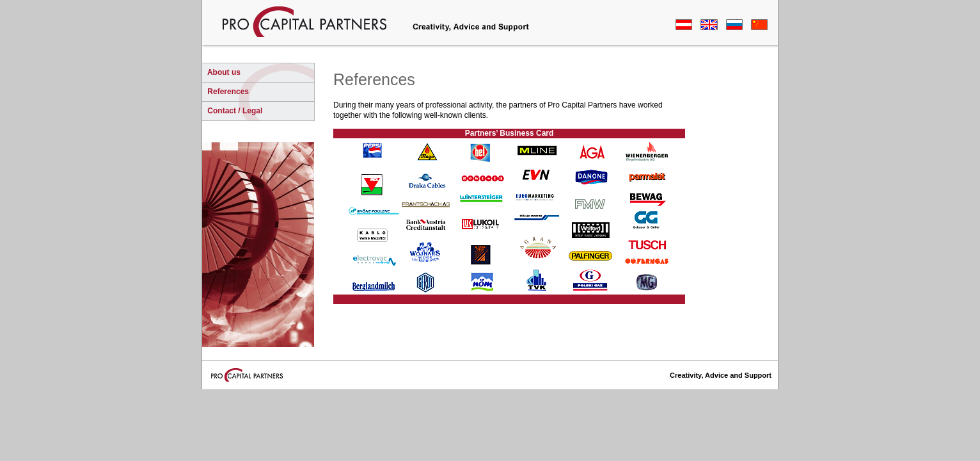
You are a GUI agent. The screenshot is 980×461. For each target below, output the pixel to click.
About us (223, 72)
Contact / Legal (234, 111)
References (227, 92)
